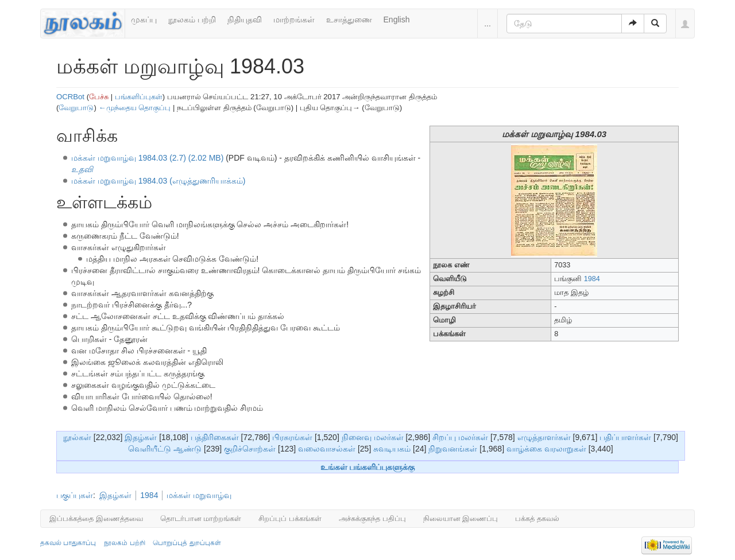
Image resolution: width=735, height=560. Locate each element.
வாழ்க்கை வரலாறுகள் (546, 449)
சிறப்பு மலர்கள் (460, 437)
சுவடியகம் (392, 449)
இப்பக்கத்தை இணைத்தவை (96, 518)
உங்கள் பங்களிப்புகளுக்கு (368, 467)
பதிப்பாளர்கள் (625, 437)
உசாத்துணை (349, 20)
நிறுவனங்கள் (453, 449)
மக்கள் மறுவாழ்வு (199, 495)
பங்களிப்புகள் (139, 97)
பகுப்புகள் (75, 495)
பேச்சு (99, 97)
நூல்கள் (77, 437)
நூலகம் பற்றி (192, 20)
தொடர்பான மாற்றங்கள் (201, 518)
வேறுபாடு (76, 108)
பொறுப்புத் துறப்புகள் (187, 543)
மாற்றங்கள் (294, 20)
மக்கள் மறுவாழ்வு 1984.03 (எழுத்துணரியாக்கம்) (158, 181)
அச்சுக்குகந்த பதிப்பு (372, 518)
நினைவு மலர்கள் (373, 437)
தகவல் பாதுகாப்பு (68, 543)
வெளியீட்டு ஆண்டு (165, 449)
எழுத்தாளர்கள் (544, 437)
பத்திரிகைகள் (215, 437)
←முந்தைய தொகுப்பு (134, 108)
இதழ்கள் (141, 437)
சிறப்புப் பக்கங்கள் (290, 518)
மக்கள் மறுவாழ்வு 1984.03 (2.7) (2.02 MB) (147, 158)
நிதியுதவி (245, 20)
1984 (592, 279)
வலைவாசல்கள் (327, 449)
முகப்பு (144, 20)
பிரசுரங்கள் (292, 437)
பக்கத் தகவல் (537, 518)
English (397, 20)
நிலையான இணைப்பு (461, 518)
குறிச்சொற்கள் (250, 449)
